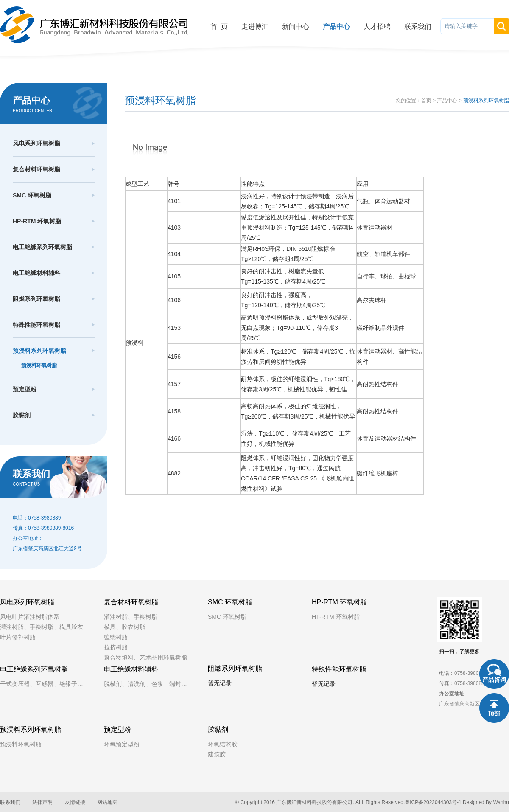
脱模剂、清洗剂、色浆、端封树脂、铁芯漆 (160, 684)
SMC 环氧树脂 (32, 195)
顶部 (494, 714)
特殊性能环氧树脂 (36, 325)
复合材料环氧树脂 (36, 169)
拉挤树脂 (116, 647)
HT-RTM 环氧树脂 (336, 617)
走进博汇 (255, 27)
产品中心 (336, 27)
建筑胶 (217, 754)
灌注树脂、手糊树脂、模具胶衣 (42, 627)
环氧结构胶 (223, 744)
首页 (426, 101)
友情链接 (75, 802)
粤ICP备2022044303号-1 (433, 802)
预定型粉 (25, 389)
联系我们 (418, 27)
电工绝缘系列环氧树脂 (42, 247)
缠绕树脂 (116, 637)
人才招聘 (377, 27)
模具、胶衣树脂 (125, 627)
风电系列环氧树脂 (36, 143)
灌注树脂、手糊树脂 (131, 617)
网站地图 (107, 802)
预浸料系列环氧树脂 (39, 351)
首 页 (219, 27)
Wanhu (501, 802)
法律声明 (42, 802)
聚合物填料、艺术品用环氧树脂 (145, 657)
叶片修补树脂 (18, 637)
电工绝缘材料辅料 (36, 273)
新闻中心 (296, 27)
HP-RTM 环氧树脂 (37, 221)
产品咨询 (494, 680)
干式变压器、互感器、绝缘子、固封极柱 (53, 684)
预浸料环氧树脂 (39, 365)
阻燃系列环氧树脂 (36, 299)
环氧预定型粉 (122, 744)
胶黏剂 (22, 415)
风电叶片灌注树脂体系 (30, 617)
